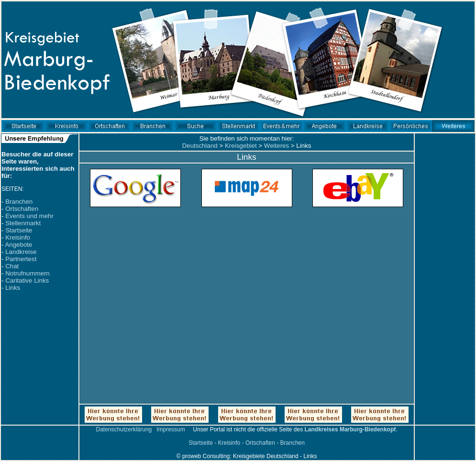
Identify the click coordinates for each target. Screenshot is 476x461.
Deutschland (200, 146)
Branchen (19, 202)
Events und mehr (29, 216)
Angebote (18, 245)
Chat (12, 266)
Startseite (19, 230)
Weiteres (277, 146)
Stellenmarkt (23, 223)
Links (13, 288)
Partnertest (21, 259)
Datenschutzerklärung (124, 429)
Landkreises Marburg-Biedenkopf (350, 429)
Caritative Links (27, 280)
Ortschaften (22, 209)
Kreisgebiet (241, 146)
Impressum (171, 429)
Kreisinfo (18, 237)
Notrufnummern (28, 273)
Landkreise (21, 252)
